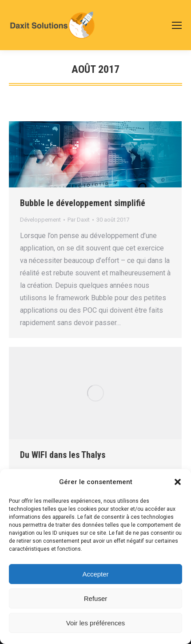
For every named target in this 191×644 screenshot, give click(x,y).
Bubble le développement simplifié (83, 203)
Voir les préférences (96, 623)
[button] (178, 482)
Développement (40, 220)
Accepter (95, 574)
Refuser (96, 598)
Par (79, 220)
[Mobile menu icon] (177, 25)
